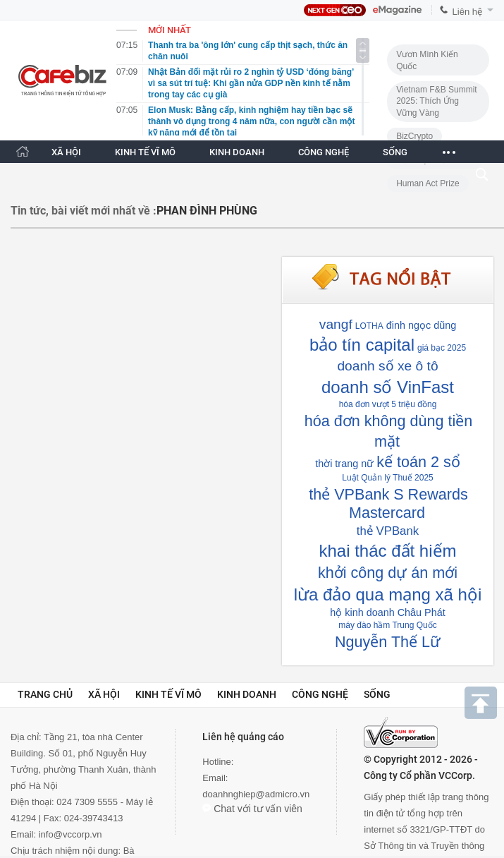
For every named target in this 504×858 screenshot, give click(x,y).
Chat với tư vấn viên (252, 809)
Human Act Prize (428, 183)
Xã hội (104, 694)
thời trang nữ (344, 464)
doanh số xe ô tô (387, 366)
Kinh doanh (247, 694)
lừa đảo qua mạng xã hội (388, 594)
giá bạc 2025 (442, 348)
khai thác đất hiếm (387, 551)
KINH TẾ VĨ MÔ (145, 152)
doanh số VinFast (388, 387)
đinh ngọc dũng (421, 325)
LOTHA (369, 326)
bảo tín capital (362, 345)
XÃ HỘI (66, 152)
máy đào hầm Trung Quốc (387, 625)
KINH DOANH (237, 152)
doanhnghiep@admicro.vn (256, 794)
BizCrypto (414, 136)
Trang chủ (45, 694)
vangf (336, 324)
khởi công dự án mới (388, 573)
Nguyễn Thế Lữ (388, 642)
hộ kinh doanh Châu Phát (387, 612)
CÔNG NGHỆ (324, 152)
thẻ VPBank (388, 531)
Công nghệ (320, 694)
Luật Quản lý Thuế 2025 (388, 478)
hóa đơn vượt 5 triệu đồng (388, 404)
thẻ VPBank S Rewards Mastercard (388, 503)
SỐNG (395, 152)
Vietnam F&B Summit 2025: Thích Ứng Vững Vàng (436, 101)
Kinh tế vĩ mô (168, 694)
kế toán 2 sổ (418, 462)
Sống (377, 694)
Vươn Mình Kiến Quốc (427, 60)
